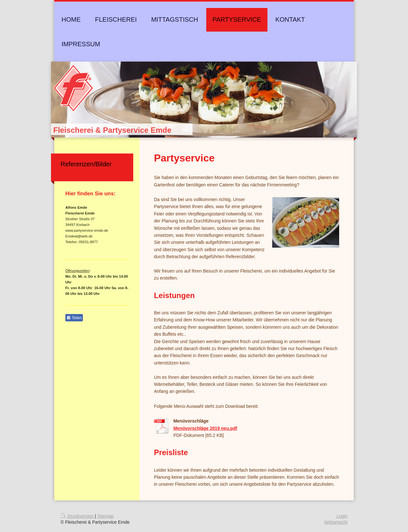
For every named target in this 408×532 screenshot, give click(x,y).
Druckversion (78, 516)
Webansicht (336, 522)
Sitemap (105, 516)
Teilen (74, 318)
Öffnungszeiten (77, 271)
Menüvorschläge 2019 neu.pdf (205, 428)
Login (342, 516)
